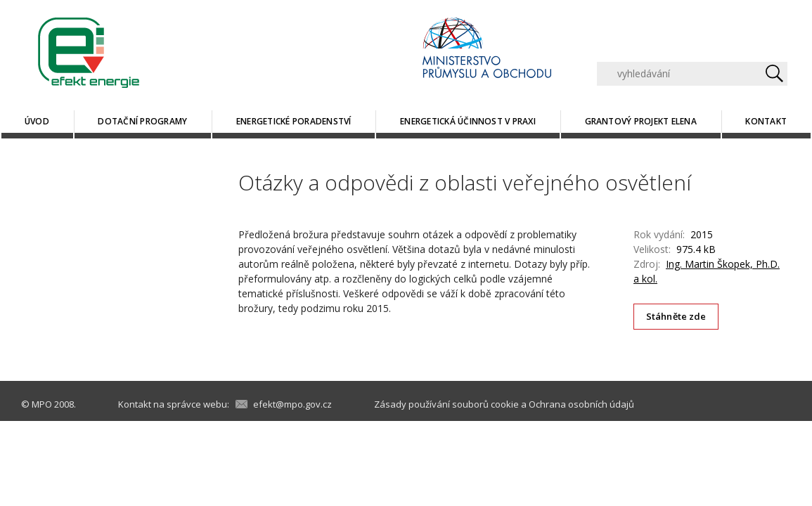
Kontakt (766, 121)
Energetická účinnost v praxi (468, 121)
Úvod (37, 121)
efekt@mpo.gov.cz (292, 404)
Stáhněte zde (676, 316)
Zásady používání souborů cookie (446, 404)
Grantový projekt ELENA (641, 121)
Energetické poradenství (294, 121)
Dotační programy (142, 121)
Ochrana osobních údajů (581, 404)
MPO (42, 404)
